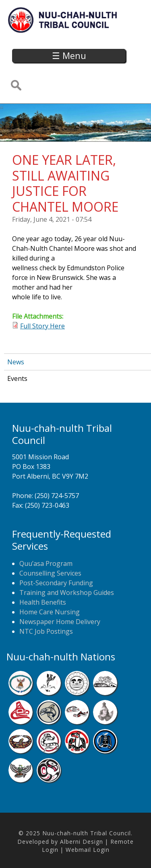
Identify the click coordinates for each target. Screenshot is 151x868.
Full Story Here (42, 326)
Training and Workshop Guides (67, 593)
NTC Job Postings (46, 631)
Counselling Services (50, 573)
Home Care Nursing (50, 612)
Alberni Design (82, 842)
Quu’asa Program (46, 563)
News (16, 362)
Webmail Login (88, 850)
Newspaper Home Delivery (60, 622)
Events (17, 378)
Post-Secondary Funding (56, 583)
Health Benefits (43, 602)
